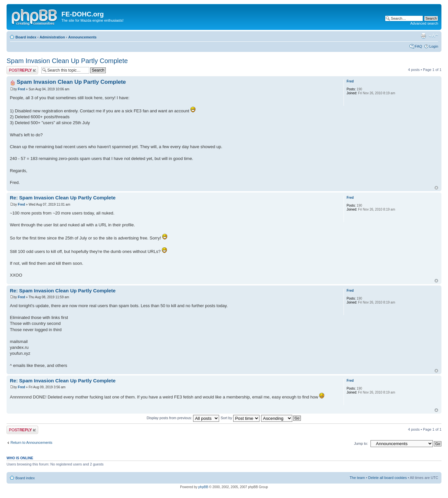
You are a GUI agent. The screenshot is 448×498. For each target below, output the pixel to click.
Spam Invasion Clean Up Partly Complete (67, 61)
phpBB (203, 487)
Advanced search (424, 23)
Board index (26, 37)
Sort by (240, 418)
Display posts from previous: (183, 418)
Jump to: (361, 443)
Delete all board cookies (387, 478)
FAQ (418, 46)
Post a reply (22, 70)
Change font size (433, 36)
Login (434, 46)
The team (357, 478)
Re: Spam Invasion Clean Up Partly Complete (63, 198)
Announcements (82, 37)
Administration (52, 37)
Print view (423, 36)
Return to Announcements (31, 442)
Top (436, 188)
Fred (21, 89)
